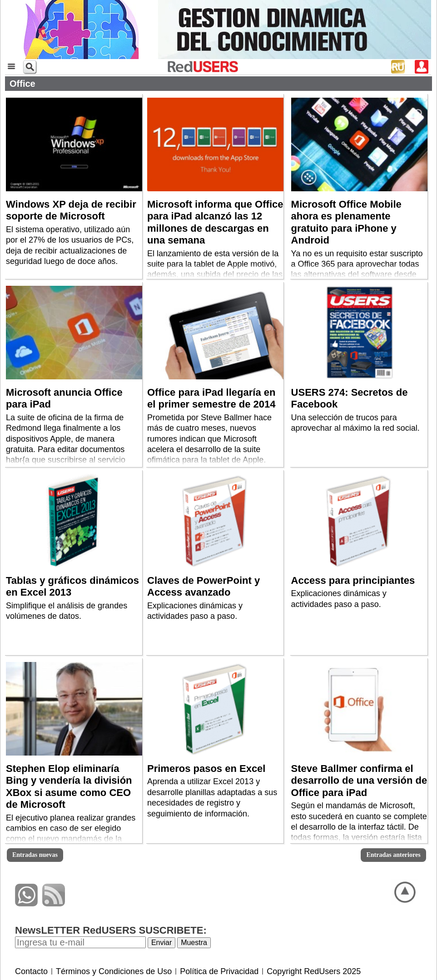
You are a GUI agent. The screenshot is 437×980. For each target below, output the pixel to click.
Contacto (31, 971)
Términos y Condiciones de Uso (114, 971)
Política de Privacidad (219, 971)
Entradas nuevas (35, 855)
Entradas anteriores (393, 855)
